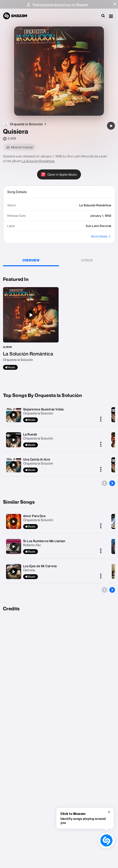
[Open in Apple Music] (59, 174)
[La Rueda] (13, 440)
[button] (115, 4)
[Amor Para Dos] (13, 522)
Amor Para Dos (34, 516)
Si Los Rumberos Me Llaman (44, 541)
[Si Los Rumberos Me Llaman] (13, 547)
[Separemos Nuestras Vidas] (13, 415)
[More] (101, 419)
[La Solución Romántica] (31, 328)
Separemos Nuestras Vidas (43, 409)
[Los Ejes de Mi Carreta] (13, 572)
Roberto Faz (32, 545)
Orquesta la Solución (38, 413)
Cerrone (29, 570)
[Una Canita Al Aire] (13, 465)
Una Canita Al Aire (37, 459)
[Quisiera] (111, 126)
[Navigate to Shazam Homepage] (17, 16)
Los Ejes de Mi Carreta (40, 566)
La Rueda (30, 434)
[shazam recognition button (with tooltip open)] (106, 840)
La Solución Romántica (38, 161)
